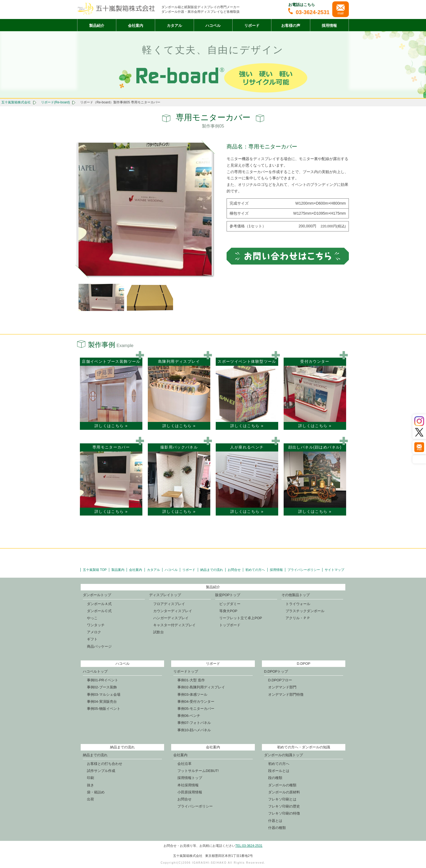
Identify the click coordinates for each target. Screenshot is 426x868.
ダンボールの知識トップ (284, 755)
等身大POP (228, 611)
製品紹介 (97, 26)
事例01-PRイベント (103, 680)
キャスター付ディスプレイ (174, 625)
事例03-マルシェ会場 (104, 694)
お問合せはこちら (288, 256)
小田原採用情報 (190, 792)
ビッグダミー (230, 604)
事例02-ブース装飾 (102, 687)
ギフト (92, 639)
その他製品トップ (296, 595)
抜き (90, 785)
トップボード (230, 625)
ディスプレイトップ (165, 595)
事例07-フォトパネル (194, 723)
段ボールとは (279, 771)
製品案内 (118, 570)
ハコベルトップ (95, 671)
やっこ (92, 618)
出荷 (90, 799)
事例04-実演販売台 (102, 702)
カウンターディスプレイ (173, 611)
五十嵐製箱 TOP (95, 570)
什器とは (275, 821)
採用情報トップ (190, 778)
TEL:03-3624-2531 (249, 846)
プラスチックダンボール (305, 611)
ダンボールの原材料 (284, 792)
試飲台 (159, 632)
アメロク (94, 632)
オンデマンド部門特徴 (286, 694)
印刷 (90, 778)
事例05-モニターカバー (196, 709)
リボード (252, 26)
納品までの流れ (212, 570)
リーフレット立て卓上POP (241, 618)
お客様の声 (291, 26)
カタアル (174, 26)
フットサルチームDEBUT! (198, 771)
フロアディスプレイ (169, 604)
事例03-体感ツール (192, 694)
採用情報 (329, 26)
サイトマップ (334, 570)
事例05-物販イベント (104, 709)
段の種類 (275, 778)
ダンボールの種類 (282, 785)
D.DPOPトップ (276, 671)
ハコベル (213, 26)
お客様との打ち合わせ (105, 764)
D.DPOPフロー (280, 680)
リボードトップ (186, 671)
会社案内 (136, 26)
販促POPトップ (228, 595)
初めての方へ (255, 570)
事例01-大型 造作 (191, 680)
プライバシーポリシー (304, 570)
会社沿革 (184, 764)
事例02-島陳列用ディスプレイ (201, 687)
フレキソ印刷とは (282, 799)
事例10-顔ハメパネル (194, 730)
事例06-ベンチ (189, 716)
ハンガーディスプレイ (171, 618)
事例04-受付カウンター (196, 702)
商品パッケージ (99, 646)
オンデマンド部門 (282, 687)
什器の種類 (277, 828)
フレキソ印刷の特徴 (284, 813)
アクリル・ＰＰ (298, 618)
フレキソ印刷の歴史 (284, 806)
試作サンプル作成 (101, 771)
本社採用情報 (188, 785)
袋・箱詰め (96, 792)
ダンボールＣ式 (99, 611)
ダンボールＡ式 (99, 604)
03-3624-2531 (309, 12)
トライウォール (298, 604)
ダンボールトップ (97, 595)
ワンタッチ (96, 625)
